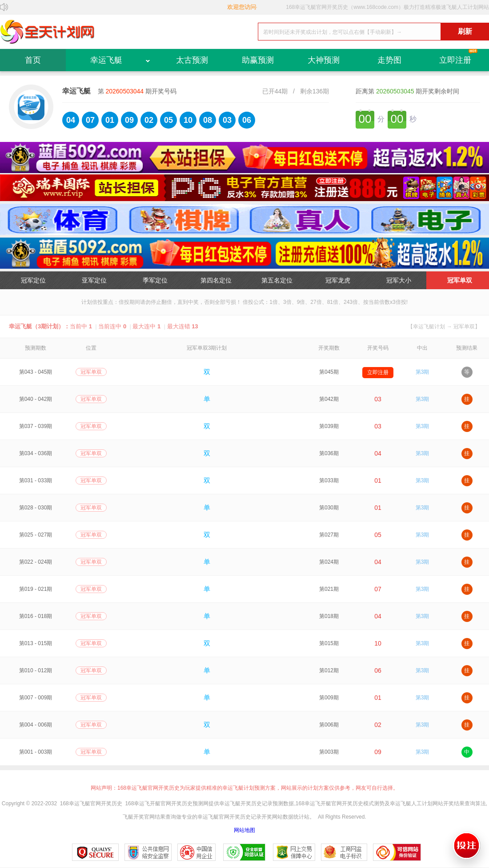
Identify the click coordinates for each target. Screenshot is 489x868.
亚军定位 (94, 280)
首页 (33, 60)
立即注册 (455, 60)
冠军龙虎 (338, 280)
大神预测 (324, 60)
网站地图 (244, 830)
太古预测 (192, 60)
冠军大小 (399, 280)
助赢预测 (258, 60)
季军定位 (155, 280)
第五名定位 (277, 280)
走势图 (389, 60)
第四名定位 (216, 280)
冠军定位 (33, 280)
